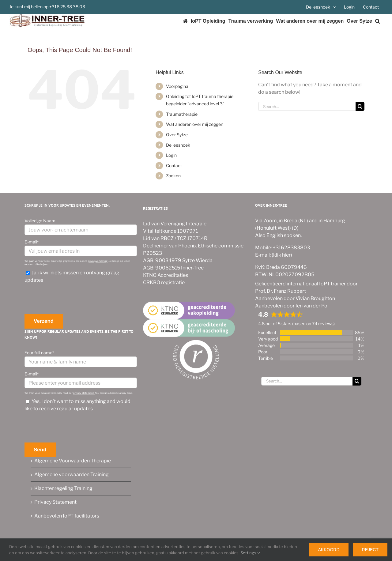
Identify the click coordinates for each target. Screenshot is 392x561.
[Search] (360, 106)
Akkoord (329, 550)
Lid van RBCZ (158, 238)
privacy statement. (84, 393)
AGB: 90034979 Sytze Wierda (178, 260)
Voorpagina (177, 86)
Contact (174, 166)
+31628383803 (291, 248)
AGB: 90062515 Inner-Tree (173, 268)
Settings (250, 553)
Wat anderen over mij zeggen (195, 124)
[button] (377, 21)
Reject (370, 550)
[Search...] (307, 106)
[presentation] (71, 299)
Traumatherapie (182, 114)
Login (171, 155)
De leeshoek (178, 145)
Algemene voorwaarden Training (72, 474)
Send (40, 450)
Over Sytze (177, 135)
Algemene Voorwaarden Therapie (73, 461)
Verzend (44, 321)
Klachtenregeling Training (63, 488)
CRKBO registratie (164, 282)
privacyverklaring (98, 261)
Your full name (39, 353)
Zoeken (173, 176)
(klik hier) (281, 255)
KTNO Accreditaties (166, 275)
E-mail (32, 242)
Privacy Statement (55, 502)
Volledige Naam (40, 221)
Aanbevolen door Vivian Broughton (295, 298)
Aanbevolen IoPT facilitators (67, 516)
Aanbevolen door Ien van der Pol (292, 306)
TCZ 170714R (192, 238)
